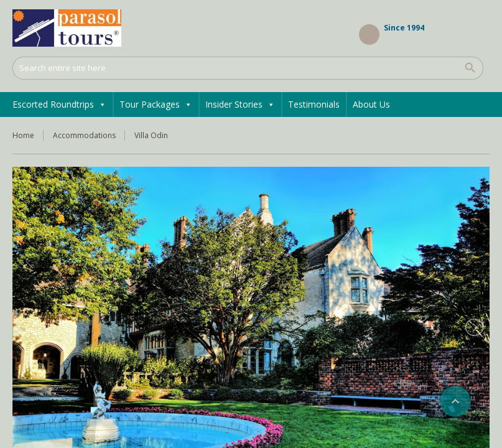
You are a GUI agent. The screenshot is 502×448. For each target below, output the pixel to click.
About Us (371, 104)
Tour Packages (156, 105)
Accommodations (84, 135)
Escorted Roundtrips (59, 105)
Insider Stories (240, 105)
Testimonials (314, 104)
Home (23, 135)
